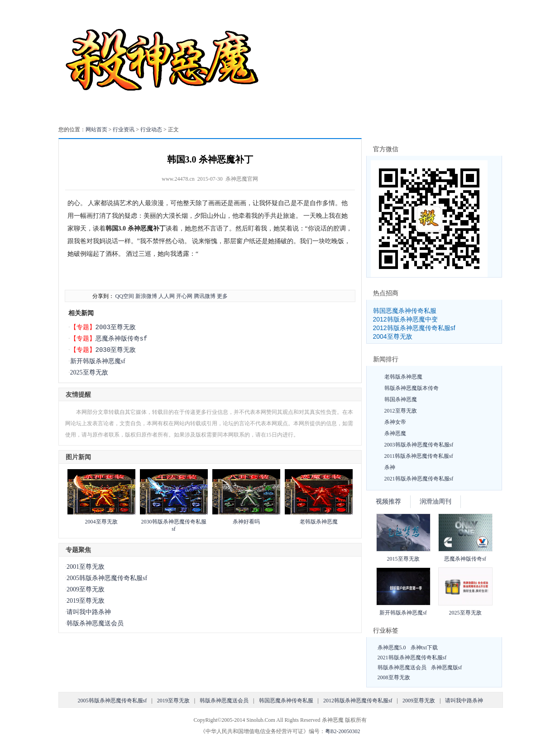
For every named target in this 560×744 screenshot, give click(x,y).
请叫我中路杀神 (89, 612)
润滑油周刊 (436, 502)
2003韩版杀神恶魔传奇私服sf (419, 445)
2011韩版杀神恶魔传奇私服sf (419, 456)
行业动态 (151, 130)
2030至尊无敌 (116, 350)
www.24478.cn (178, 179)
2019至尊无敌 (86, 601)
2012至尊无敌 (401, 411)
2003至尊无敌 (116, 327)
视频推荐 (388, 502)
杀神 (390, 467)
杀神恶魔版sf (447, 667)
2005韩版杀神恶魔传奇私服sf (107, 578)
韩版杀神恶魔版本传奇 (412, 388)
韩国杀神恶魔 (401, 399)
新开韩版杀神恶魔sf (98, 361)
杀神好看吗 (246, 522)
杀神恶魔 (395, 433)
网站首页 (96, 130)
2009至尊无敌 (86, 589)
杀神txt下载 (424, 648)
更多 (222, 296)
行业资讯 (124, 130)
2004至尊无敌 (101, 522)
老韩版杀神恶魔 (319, 522)
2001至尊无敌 (86, 567)
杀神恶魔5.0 (392, 648)
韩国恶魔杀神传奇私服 (405, 311)
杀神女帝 (395, 422)
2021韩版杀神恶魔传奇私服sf (419, 479)
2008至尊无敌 (394, 677)
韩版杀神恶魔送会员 (95, 623)
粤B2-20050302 (343, 731)
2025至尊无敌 (89, 372)
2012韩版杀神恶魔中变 (405, 319)
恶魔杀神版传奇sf (122, 338)
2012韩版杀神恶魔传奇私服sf (414, 328)
